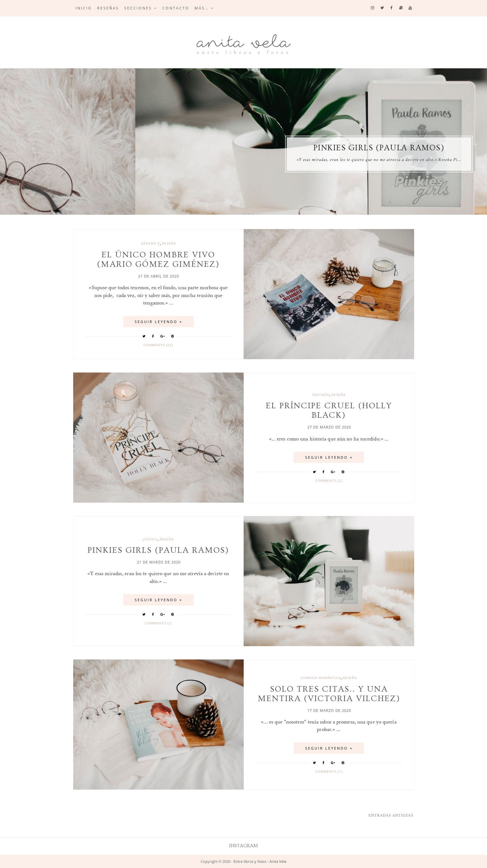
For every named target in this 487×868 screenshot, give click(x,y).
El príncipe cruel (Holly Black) (108, 148)
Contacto (176, 8)
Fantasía (321, 395)
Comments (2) (329, 481)
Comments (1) (329, 771)
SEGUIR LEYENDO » (158, 322)
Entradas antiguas (391, 815)
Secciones (138, 8)
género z (150, 243)
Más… (202, 8)
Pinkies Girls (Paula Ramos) (158, 550)
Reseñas (108, 8)
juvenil (150, 539)
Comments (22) (158, 345)
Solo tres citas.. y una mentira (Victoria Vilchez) (329, 694)
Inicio (84, 8)
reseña (169, 243)
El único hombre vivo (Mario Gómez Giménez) (158, 260)
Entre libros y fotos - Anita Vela (260, 861)
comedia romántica (321, 678)
